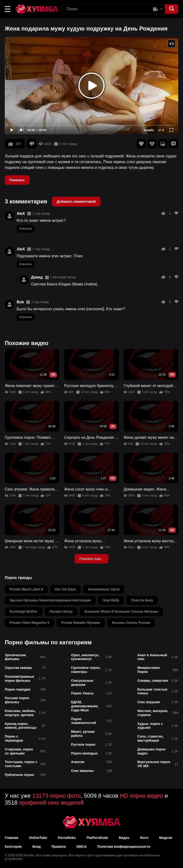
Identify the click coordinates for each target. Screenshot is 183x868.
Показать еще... (91, 559)
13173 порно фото (57, 796)
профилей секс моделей (51, 803)
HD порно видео (141, 796)
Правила (59, 847)
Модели (166, 838)
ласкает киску (61, 611)
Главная (12, 838)
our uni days (65, 589)
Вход (37, 847)
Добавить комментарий (76, 201)
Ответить (26, 229)
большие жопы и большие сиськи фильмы (122, 611)
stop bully (111, 600)
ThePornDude (97, 838)
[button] (8, 9)
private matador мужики (81, 623)
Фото (144, 838)
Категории (13, 847)
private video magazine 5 (29, 623)
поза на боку (142, 600)
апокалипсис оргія (104, 589)
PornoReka (67, 838)
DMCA (81, 847)
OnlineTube (38, 838)
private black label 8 (26, 589)
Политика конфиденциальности (124, 847)
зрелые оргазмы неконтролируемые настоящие (50, 600)
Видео (124, 838)
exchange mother (23, 611)
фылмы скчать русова (131, 623)
